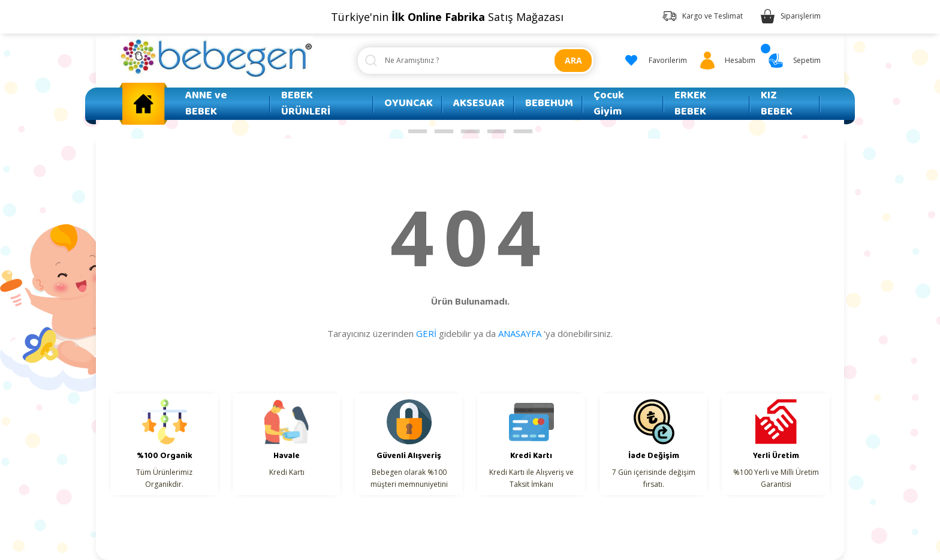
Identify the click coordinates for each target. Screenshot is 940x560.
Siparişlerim (801, 16)
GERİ (426, 333)
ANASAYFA (520, 333)
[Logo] (216, 58)
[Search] (476, 61)
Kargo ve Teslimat (712, 16)
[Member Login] (726, 61)
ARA (573, 60)
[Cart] (793, 61)
